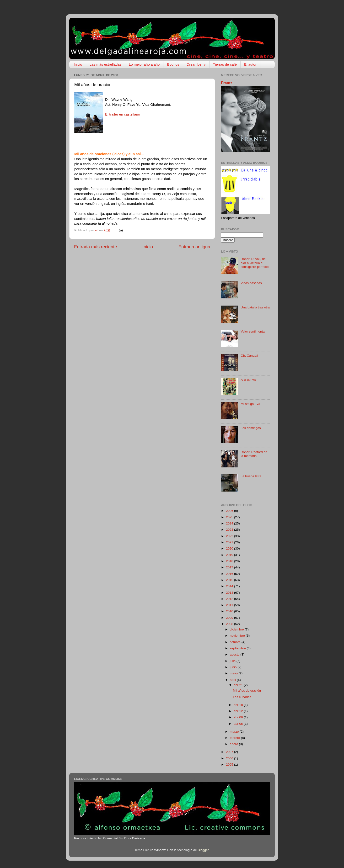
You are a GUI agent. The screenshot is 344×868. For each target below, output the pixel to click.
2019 (230, 555)
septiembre (238, 648)
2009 (230, 618)
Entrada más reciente (96, 247)
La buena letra (251, 476)
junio (234, 667)
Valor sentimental (253, 331)
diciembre (237, 629)
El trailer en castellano (123, 114)
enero (234, 744)
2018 (230, 561)
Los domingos (251, 428)
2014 (230, 586)
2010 (230, 611)
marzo (235, 732)
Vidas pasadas (251, 283)
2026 (230, 511)
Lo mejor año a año (144, 64)
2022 (230, 536)
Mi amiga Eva (250, 404)
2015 (230, 580)
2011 (230, 605)
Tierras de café (225, 64)
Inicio (78, 64)
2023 (230, 530)
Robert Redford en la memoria (254, 454)
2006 (230, 758)
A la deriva (248, 380)
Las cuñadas (242, 697)
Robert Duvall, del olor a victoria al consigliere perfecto (255, 263)
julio (233, 661)
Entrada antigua (194, 247)
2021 (230, 542)
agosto (235, 654)
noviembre (238, 636)
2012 (230, 599)
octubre (236, 642)
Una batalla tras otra (255, 307)
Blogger (203, 850)
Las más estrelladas (105, 64)
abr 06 (239, 717)
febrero (235, 738)
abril (233, 680)
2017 (230, 567)
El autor (250, 64)
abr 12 (239, 711)
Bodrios (173, 64)
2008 (230, 624)
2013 (230, 593)
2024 (230, 523)
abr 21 (239, 685)
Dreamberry (196, 64)
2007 (230, 752)
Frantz (227, 83)
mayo (234, 673)
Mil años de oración (247, 691)
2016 (230, 574)
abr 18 (239, 705)
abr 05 (239, 724)
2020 (230, 548)
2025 (230, 517)
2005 (230, 765)
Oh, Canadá (249, 356)
